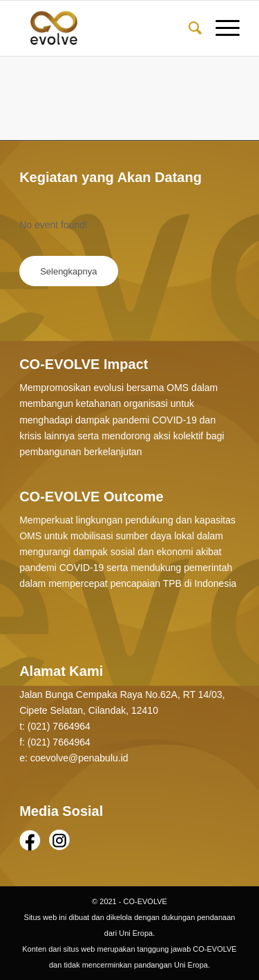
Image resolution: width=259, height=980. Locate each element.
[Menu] (221, 28)
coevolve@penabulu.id (79, 758)
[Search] (188, 28)
